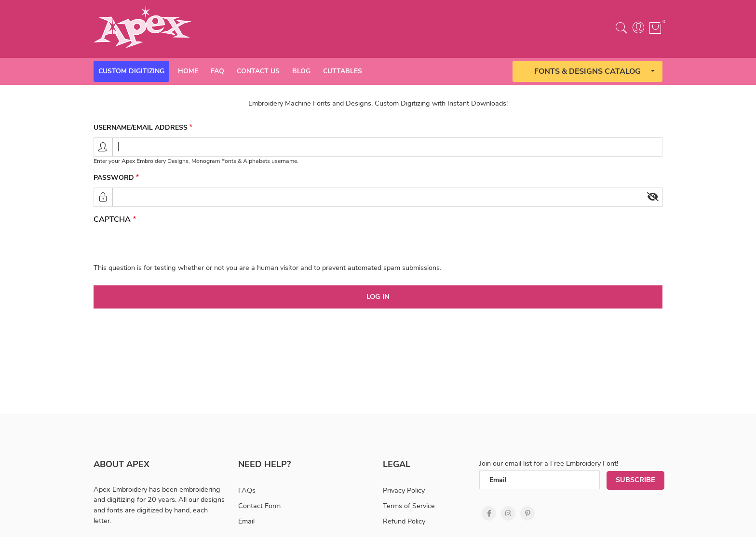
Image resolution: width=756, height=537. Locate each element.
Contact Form (259, 506)
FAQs (247, 490)
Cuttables (343, 71)
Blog (301, 71)
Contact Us (258, 71)
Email (246, 521)
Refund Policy (404, 521)
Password (114, 178)
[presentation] (167, 244)
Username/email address (141, 128)
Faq (217, 71)
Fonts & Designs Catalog (587, 71)
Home (188, 71)
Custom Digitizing (131, 71)
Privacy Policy (404, 490)
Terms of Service (409, 506)
